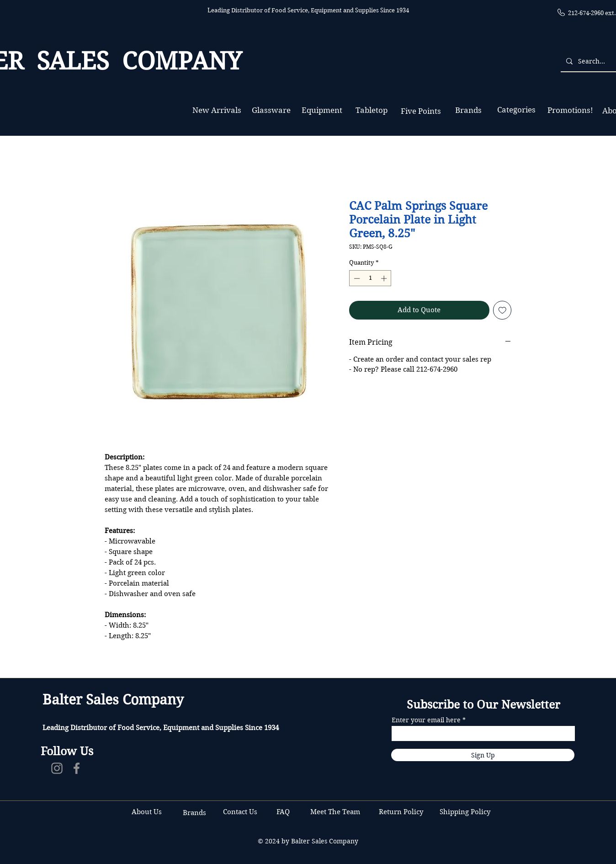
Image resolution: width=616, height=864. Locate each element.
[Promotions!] (570, 110)
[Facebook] (77, 768)
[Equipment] (322, 110)
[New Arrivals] (217, 110)
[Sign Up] (483, 755)
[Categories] (516, 110)
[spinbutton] (370, 278)
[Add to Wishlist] (502, 310)
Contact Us (241, 812)
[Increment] (385, 278)
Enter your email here (426, 720)
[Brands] (468, 110)
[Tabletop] (371, 110)
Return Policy (402, 812)
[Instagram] (57, 768)
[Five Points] (421, 111)
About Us (147, 812)
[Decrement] (356, 278)
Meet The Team (335, 812)
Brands (194, 813)
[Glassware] (271, 110)
